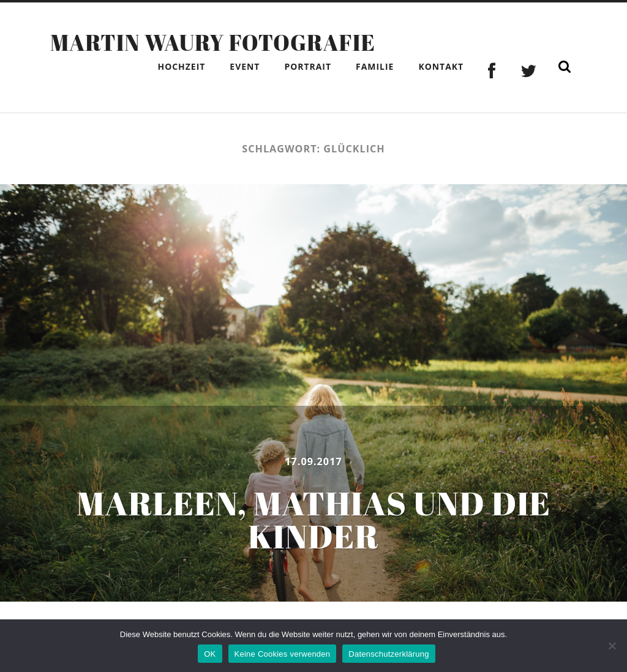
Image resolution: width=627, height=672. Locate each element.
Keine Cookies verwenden (283, 654)
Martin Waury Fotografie (213, 42)
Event (245, 66)
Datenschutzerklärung (389, 654)
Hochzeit (181, 66)
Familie (375, 66)
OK (210, 654)
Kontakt (441, 66)
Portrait (308, 66)
